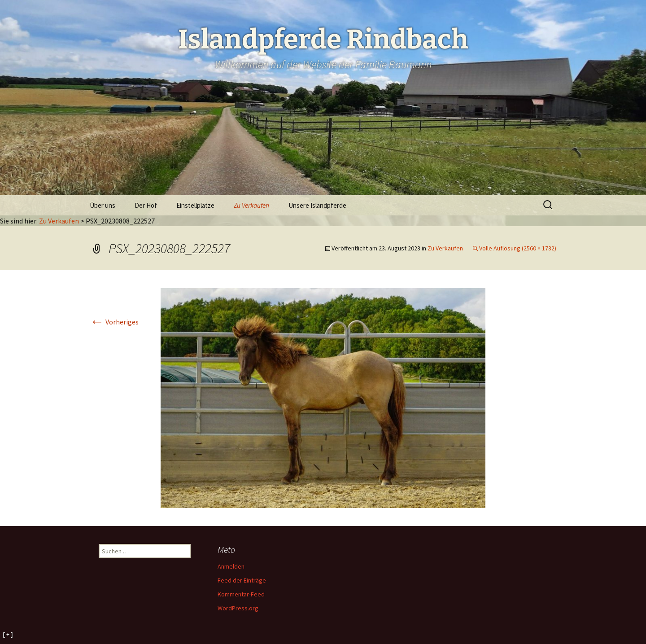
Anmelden (231, 566)
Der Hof (146, 205)
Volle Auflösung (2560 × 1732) (518, 248)
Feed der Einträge (242, 580)
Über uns (103, 205)
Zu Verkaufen (251, 205)
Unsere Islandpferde (317, 205)
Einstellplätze (195, 205)
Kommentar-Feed (241, 594)
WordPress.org (238, 608)
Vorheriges (114, 322)
